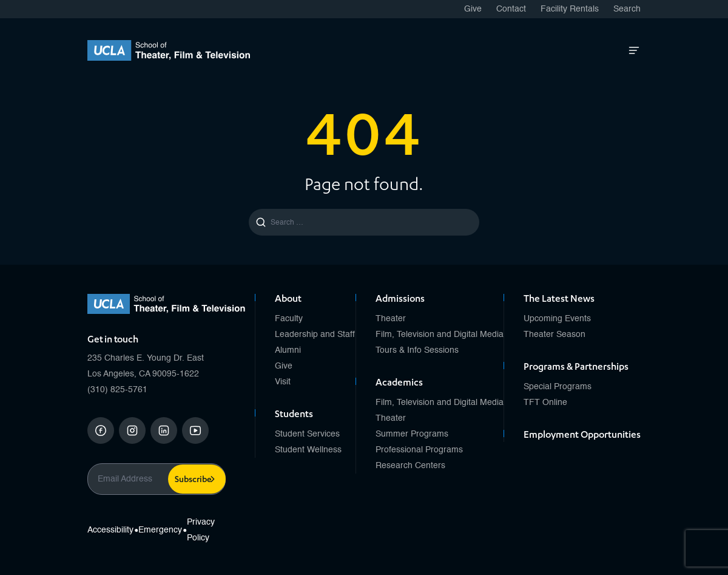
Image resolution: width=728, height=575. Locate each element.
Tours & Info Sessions (417, 350)
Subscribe (193, 480)
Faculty (289, 319)
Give (473, 9)
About (288, 300)
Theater (391, 319)
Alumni (288, 350)
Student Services (307, 434)
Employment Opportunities (582, 436)
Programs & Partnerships (576, 368)
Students (294, 415)
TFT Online (545, 403)
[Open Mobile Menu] (634, 50)
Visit (283, 382)
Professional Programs (419, 450)
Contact (511, 9)
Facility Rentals (570, 9)
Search (627, 9)
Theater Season (554, 335)
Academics (399, 384)
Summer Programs (412, 434)
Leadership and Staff (315, 335)
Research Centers (410, 466)
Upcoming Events (557, 319)
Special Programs (558, 387)
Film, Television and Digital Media (440, 335)
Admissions (400, 300)
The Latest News (559, 300)
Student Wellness (308, 450)
